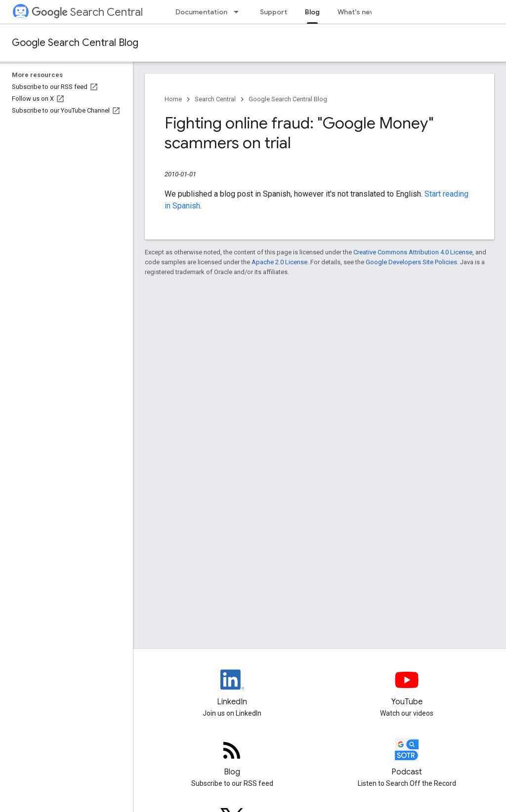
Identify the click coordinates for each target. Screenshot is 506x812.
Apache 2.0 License (279, 262)
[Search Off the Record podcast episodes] (407, 758)
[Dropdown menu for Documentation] (239, 12)
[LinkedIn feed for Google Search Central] (232, 688)
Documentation (201, 12)
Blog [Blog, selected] (312, 12)
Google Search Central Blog (75, 43)
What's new (357, 12)
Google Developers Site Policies (411, 262)
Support (274, 12)
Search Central (87, 12)
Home (173, 99)
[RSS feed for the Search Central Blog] (232, 758)
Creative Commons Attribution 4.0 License (413, 252)
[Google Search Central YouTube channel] (407, 688)
